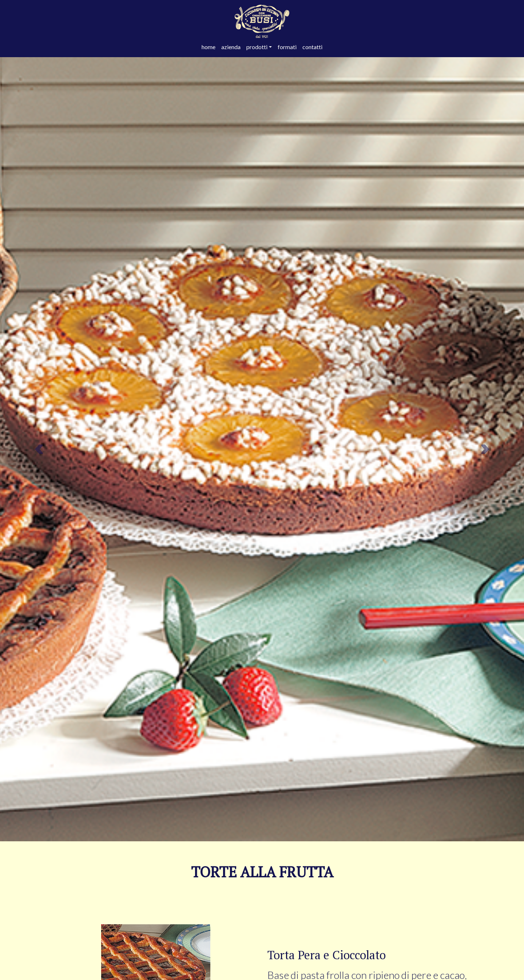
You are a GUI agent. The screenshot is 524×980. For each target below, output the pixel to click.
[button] (39, 449)
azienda (231, 47)
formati (287, 47)
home (209, 47)
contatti (312, 47)
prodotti (257, 47)
